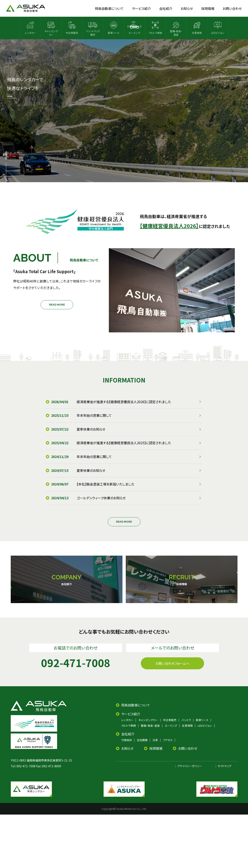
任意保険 (187, 726)
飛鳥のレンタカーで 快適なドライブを (25, 87)
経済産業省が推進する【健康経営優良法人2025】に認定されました (124, 443)
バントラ (186, 720)
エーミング (171, 726)
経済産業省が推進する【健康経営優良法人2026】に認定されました (124, 402)
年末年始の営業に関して (94, 415)
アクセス (168, 740)
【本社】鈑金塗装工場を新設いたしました (105, 484)
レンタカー (127, 720)
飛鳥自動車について (136, 705)
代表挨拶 (127, 740)
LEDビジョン (205, 726)
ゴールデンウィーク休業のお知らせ (101, 498)
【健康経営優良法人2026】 (169, 226)
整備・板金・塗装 (150, 726)
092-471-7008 (26, 766)
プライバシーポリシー (190, 766)
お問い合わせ (188, 748)
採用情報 (156, 748)
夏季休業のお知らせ (91, 429)
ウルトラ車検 (129, 726)
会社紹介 (128, 734)
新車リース (202, 720)
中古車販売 (170, 720)
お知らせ (127, 748)
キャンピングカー (148, 720)
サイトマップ (224, 766)
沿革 (155, 740)
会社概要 (142, 740)
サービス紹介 (131, 714)
